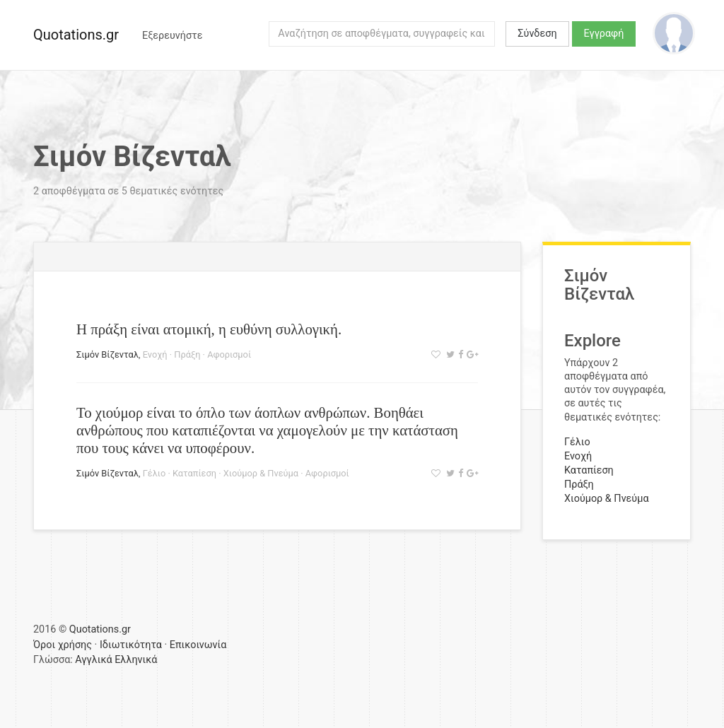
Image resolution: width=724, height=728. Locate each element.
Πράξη (187, 354)
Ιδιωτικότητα (131, 645)
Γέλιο (154, 473)
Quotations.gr (76, 35)
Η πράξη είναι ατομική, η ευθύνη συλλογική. (209, 329)
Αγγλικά (93, 660)
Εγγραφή (604, 34)
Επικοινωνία (198, 645)
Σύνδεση (537, 34)
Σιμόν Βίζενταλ (107, 354)
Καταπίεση (194, 473)
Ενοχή (155, 354)
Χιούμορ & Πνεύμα (261, 473)
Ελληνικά (136, 660)
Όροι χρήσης (63, 645)
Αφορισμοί (229, 354)
